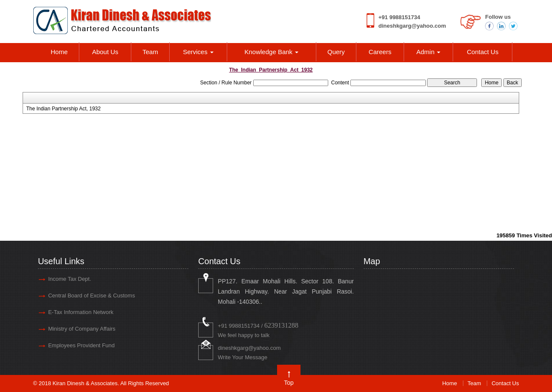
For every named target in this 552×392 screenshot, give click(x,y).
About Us (105, 52)
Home (59, 52)
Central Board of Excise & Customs (92, 295)
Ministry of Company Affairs (82, 329)
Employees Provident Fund (81, 345)
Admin (429, 52)
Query (336, 52)
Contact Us (483, 52)
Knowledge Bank (272, 52)
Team (150, 52)
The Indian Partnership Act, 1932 (63, 109)
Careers (380, 52)
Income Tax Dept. (70, 279)
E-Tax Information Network (81, 312)
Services (198, 52)
